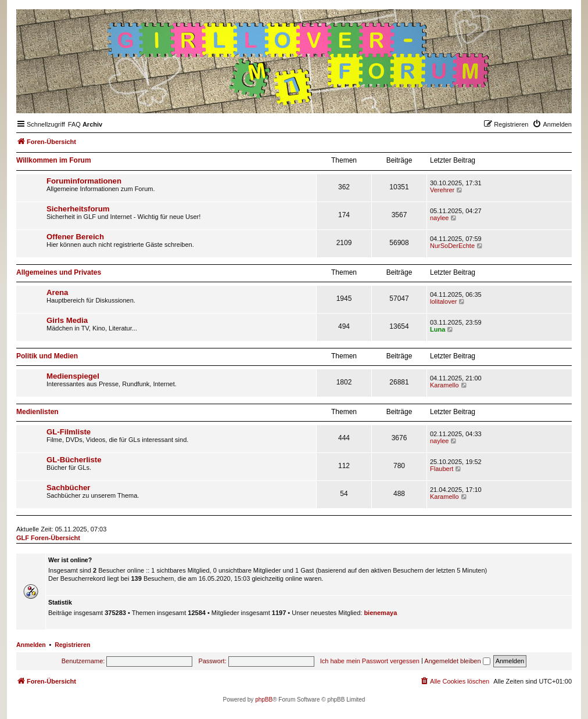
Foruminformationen (84, 181)
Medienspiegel (73, 376)
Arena (57, 292)
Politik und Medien (47, 356)
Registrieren (72, 645)
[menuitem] (74, 124)
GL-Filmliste (69, 432)
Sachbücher (69, 488)
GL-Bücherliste (74, 460)
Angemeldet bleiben (457, 661)
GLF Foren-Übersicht (48, 538)
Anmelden (31, 645)
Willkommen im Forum (54, 160)
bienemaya (380, 613)
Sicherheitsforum (78, 209)
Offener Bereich (75, 237)
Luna (438, 329)
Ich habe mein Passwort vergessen (370, 661)
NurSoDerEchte (452, 246)
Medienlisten (37, 412)
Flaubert (442, 469)
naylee (439, 218)
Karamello (444, 385)
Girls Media (67, 320)
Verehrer (442, 190)
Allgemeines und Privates (59, 272)
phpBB (264, 700)
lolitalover (443, 301)
